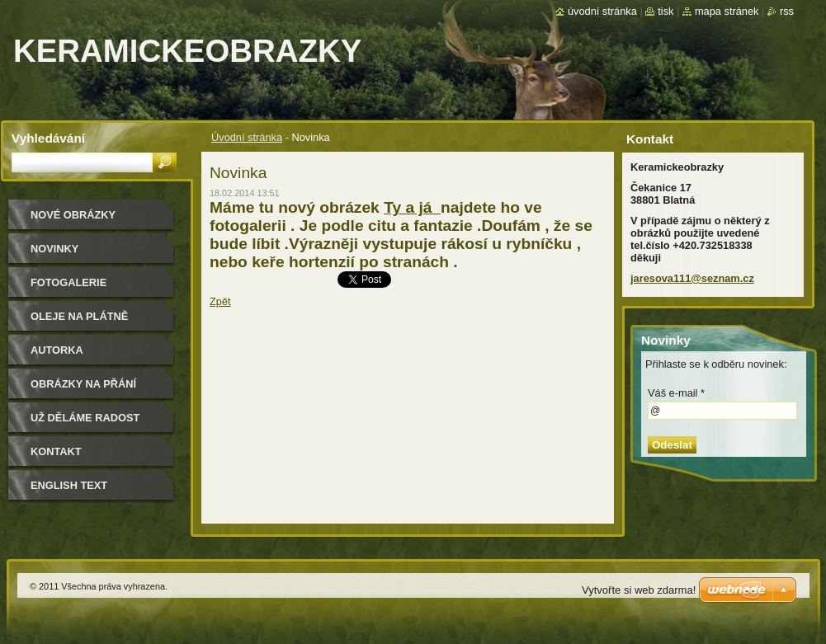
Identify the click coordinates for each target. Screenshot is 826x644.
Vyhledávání (48, 138)
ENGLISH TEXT (69, 485)
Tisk (666, 11)
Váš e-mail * (676, 393)
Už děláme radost (85, 418)
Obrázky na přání (83, 384)
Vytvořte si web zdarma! (639, 590)
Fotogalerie (68, 282)
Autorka (57, 350)
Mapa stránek (727, 11)
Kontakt (56, 451)
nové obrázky (73, 215)
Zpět (220, 301)
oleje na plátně (79, 316)
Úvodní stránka (247, 137)
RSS (787, 11)
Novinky (54, 249)
